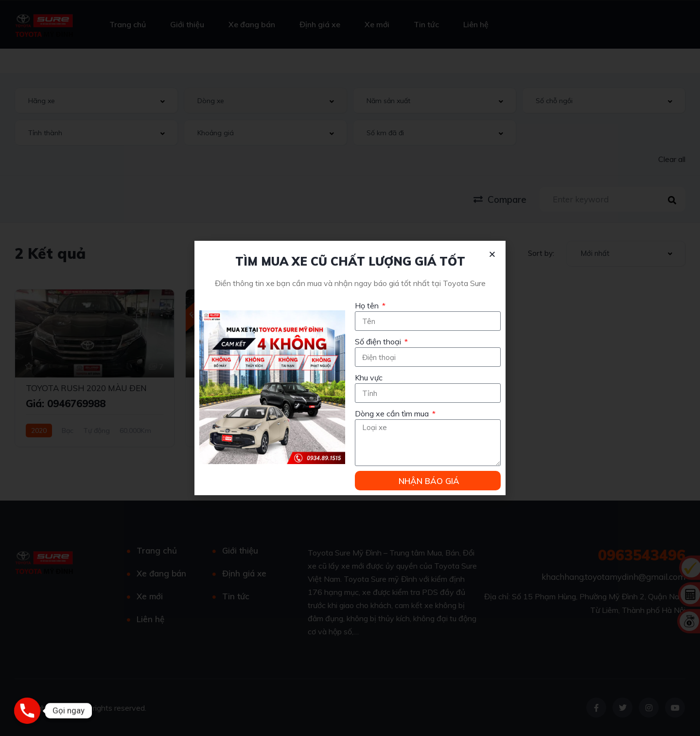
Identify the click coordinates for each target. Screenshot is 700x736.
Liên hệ (476, 24)
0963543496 (642, 555)
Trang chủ (128, 24)
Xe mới (377, 24)
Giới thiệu (187, 24)
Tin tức (426, 24)
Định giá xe (320, 24)
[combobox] (96, 100)
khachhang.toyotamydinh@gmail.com (613, 577)
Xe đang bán (252, 24)
